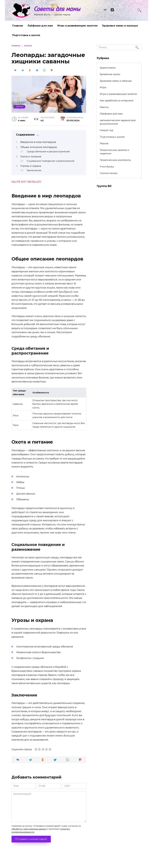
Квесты (104, 107)
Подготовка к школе (26, 35)
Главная (18, 26)
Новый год (106, 130)
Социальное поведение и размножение (51, 161)
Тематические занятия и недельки (115, 152)
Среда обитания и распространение (48, 152)
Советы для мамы (57, 9)
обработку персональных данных (29, 829)
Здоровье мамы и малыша (120, 26)
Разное (20, 107)
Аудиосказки (108, 68)
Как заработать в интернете (117, 101)
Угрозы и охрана (31, 166)
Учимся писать (109, 173)
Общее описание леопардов (39, 147)
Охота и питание (31, 157)
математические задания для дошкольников (118, 122)
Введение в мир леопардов (38, 142)
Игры (103, 87)
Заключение (34, 170)
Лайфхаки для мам (40, 26)
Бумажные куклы (110, 74)
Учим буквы (107, 167)
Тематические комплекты (115, 160)
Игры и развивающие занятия (77, 26)
